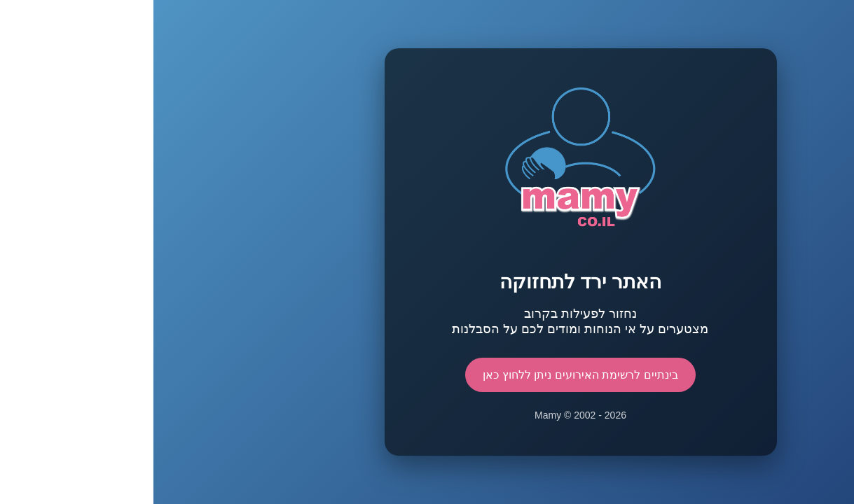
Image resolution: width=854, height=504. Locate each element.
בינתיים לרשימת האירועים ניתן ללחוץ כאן (427, 375)
